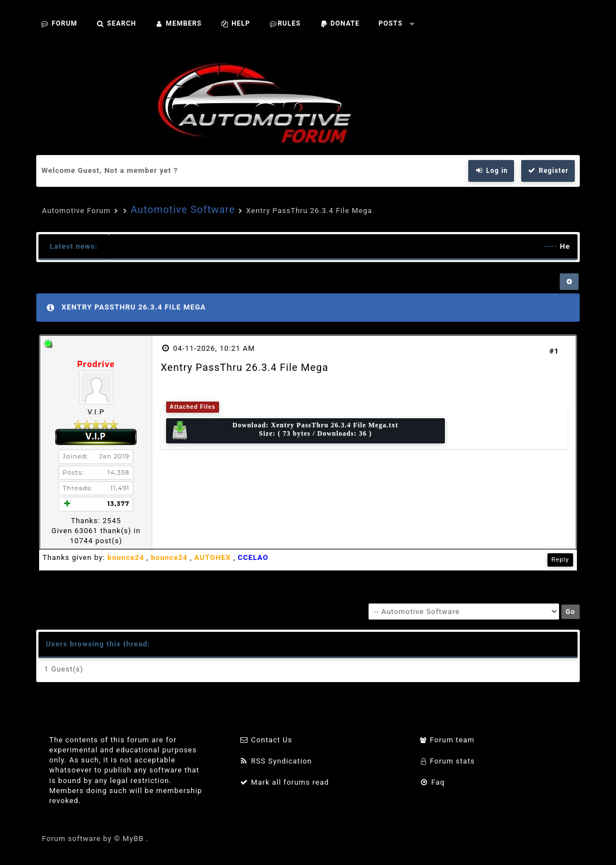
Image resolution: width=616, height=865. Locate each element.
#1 (554, 351)
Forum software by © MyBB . (95, 839)
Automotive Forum (76, 211)
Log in (491, 171)
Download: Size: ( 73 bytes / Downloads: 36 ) (284, 431)
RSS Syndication (275, 761)
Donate (339, 23)
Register (548, 171)
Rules (285, 23)
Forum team (447, 740)
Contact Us (266, 740)
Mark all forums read (284, 782)
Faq (432, 782)
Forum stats (447, 761)
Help (236, 23)
